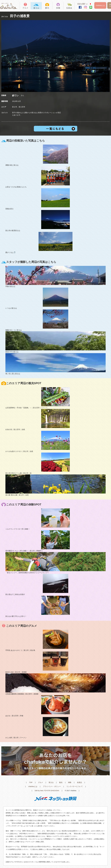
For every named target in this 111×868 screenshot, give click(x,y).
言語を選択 (83, 4)
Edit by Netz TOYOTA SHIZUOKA (47, 791)
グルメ (40, 782)
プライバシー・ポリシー (52, 786)
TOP (31, 782)
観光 (61, 782)
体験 (70, 782)
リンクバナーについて (75, 786)
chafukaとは (100, 5)
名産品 (79, 782)
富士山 (51, 782)
